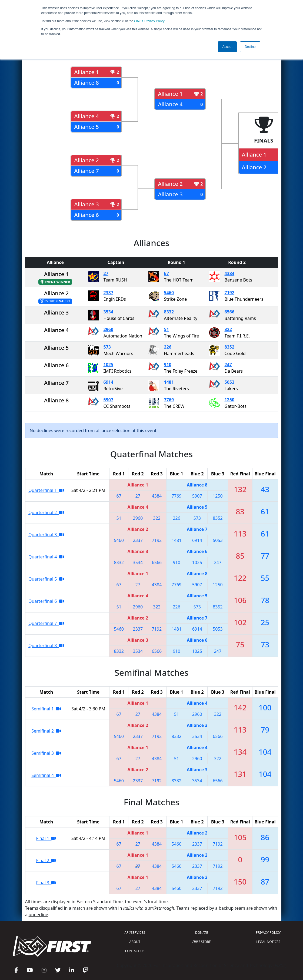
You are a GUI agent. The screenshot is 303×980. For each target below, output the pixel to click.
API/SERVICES (135, 933)
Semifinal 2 (46, 731)
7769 (169, 400)
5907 (109, 400)
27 (106, 273)
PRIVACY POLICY (268, 933)
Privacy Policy (149, 21)
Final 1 (46, 838)
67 (167, 273)
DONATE (202, 933)
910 (168, 365)
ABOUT (135, 942)
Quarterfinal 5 (46, 579)
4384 (230, 273)
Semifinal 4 (46, 775)
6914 (109, 382)
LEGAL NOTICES (268, 942)
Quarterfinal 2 (46, 512)
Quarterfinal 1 (46, 490)
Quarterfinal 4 (46, 557)
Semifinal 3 (46, 753)
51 (167, 329)
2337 (109, 293)
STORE (202, 942)
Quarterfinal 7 (46, 623)
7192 (230, 293)
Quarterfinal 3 (46, 535)
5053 (230, 382)
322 (228, 329)
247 (228, 365)
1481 (169, 382)
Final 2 (46, 860)
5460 (169, 293)
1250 (230, 400)
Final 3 (46, 883)
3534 (109, 312)
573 (107, 347)
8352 (230, 347)
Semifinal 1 (46, 709)
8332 (169, 312)
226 (168, 347)
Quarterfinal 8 (46, 645)
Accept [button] (227, 47)
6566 (230, 312)
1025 (109, 365)
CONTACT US (135, 951)
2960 (109, 329)
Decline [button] (250, 47)
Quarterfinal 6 (46, 601)
